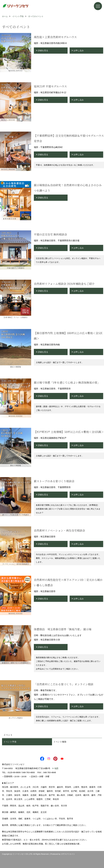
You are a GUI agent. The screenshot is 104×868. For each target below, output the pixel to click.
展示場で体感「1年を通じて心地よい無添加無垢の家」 (67, 382)
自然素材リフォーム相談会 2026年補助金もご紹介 (64, 284)
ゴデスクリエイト (68, 854)
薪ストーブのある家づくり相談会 (54, 481)
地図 (56, 768)
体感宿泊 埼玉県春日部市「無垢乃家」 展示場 (63, 629)
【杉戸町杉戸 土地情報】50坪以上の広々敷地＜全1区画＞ (69, 432)
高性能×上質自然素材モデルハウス (55, 37)
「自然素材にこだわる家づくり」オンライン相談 (64, 684)
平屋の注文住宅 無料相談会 (50, 234)
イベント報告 (60, 742)
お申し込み (79, 50)
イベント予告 (10, 742)
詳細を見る (43, 50)
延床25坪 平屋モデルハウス (50, 86)
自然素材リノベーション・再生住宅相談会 (59, 530)
